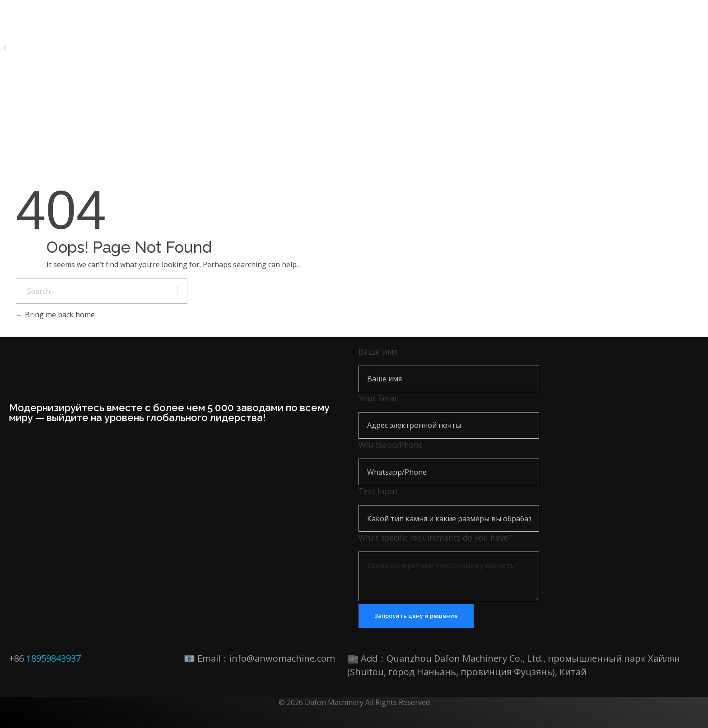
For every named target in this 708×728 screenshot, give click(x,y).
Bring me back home (55, 315)
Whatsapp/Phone (391, 445)
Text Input (378, 491)
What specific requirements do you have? (435, 538)
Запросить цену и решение (416, 616)
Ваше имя (378, 352)
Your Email (379, 398)
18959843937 (54, 658)
